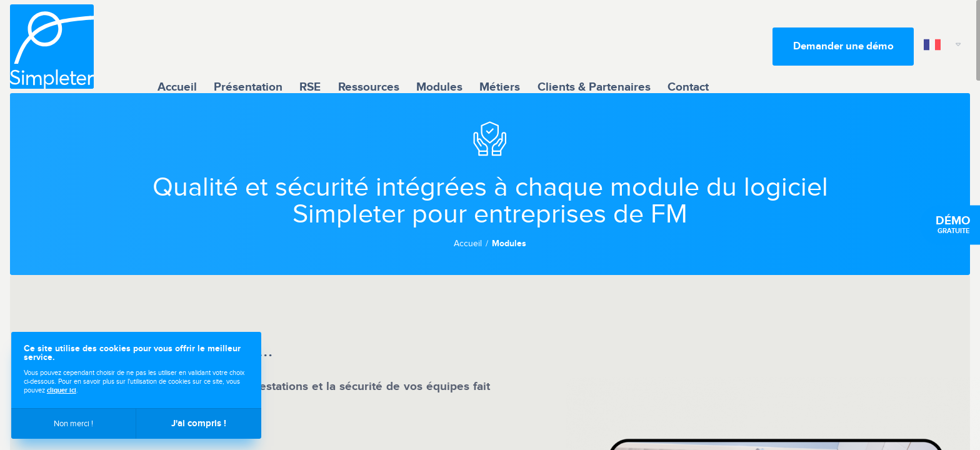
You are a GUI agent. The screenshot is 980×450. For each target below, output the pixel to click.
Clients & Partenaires (594, 46)
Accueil (177, 46)
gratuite (953, 225)
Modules (439, 46)
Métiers (500, 46)
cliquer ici (62, 390)
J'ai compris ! (199, 423)
